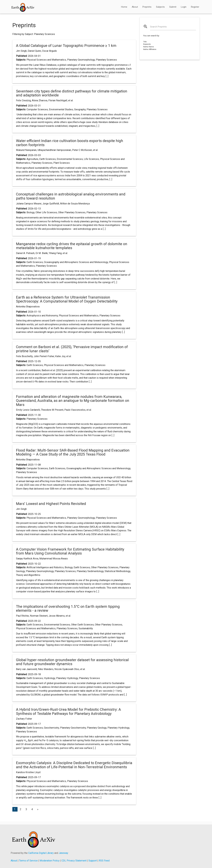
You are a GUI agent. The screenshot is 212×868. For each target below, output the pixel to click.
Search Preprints (158, 27)
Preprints (147, 7)
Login (184, 7)
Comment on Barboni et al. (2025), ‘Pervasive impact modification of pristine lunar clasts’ (72, 349)
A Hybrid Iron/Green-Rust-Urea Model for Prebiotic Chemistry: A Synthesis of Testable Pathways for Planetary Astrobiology (68, 711)
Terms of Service (28, 861)
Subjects (160, 7)
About (135, 7)
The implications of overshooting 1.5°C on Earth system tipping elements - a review (68, 609)
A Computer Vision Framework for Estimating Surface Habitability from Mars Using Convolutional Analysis (70, 551)
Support (93, 861)
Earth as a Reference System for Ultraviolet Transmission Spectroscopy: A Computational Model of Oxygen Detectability (67, 299)
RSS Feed (104, 861)
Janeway (63, 853)
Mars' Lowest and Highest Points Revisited (51, 504)
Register (195, 7)
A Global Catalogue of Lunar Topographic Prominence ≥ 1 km (66, 46)
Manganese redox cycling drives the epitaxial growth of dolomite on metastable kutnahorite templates (72, 246)
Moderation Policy (50, 861)
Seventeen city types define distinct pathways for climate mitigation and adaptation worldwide (72, 93)
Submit (173, 7)
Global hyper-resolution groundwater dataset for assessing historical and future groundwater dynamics (72, 662)
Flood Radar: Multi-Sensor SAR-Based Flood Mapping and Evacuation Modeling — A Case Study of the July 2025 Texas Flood (73, 452)
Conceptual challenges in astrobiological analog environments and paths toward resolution (71, 196)
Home (124, 7)
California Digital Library (41, 853)
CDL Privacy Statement (74, 861)
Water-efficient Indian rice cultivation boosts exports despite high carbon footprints (70, 143)
